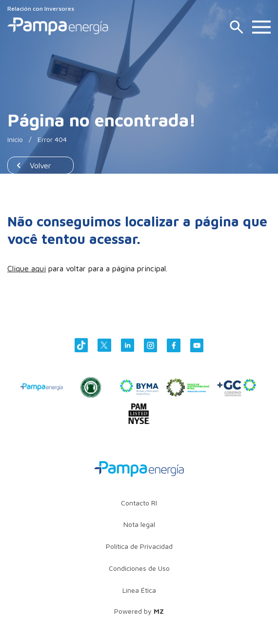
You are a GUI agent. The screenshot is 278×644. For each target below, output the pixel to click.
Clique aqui (27, 268)
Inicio (15, 139)
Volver (40, 165)
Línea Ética (139, 590)
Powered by (139, 611)
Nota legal (139, 524)
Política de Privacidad (139, 546)
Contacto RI (139, 503)
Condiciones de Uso (139, 568)
